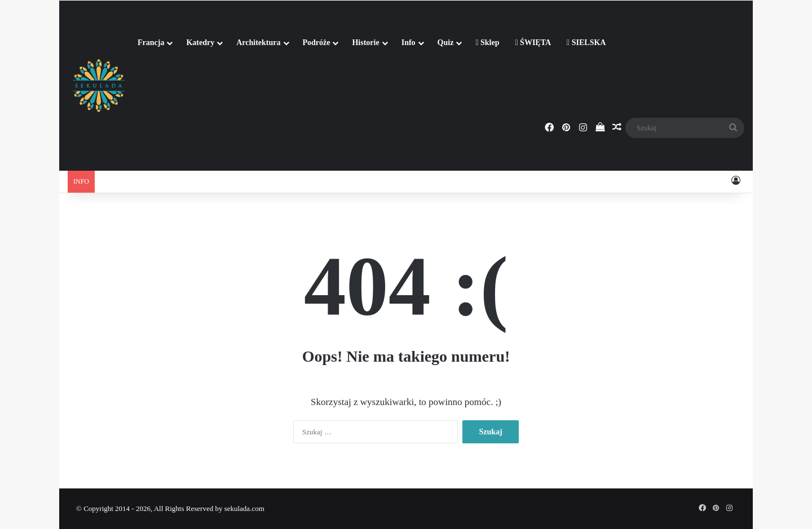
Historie (365, 43)
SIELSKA (586, 43)
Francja (151, 43)
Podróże (317, 43)
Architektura (258, 43)
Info (409, 43)
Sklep (487, 43)
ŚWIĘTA (533, 43)
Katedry (200, 43)
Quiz (446, 43)
